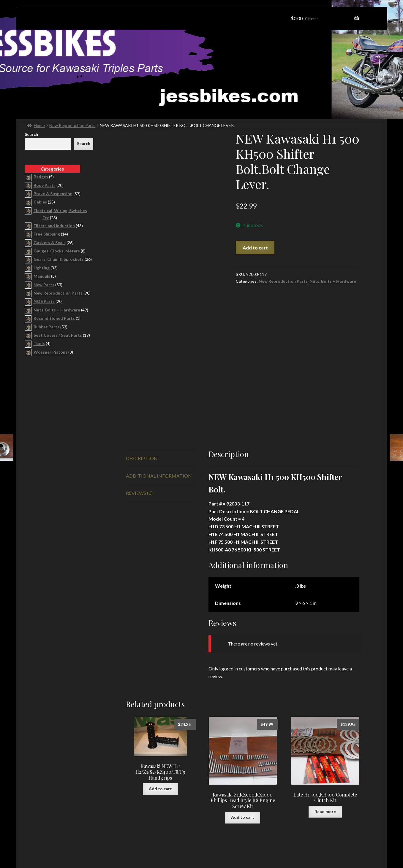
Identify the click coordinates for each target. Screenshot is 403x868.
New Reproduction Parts (72, 125)
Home (39, 125)
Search (31, 134)
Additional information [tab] (159, 404)
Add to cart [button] (160, 717)
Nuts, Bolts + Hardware (333, 281)
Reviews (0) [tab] (139, 421)
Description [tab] (142, 386)
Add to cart (255, 248)
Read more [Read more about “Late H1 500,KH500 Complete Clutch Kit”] (325, 740)
